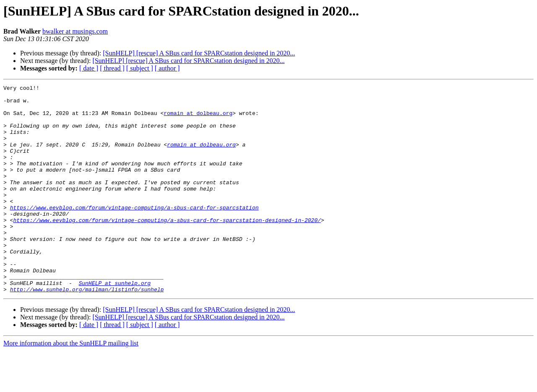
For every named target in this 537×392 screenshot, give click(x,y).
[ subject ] (140, 68)
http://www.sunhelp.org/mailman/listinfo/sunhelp (87, 331)
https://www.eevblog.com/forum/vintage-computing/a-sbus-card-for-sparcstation (134, 233)
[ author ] (167, 68)
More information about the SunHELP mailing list (71, 385)
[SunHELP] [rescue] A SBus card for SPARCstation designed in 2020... (199, 53)
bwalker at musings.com (75, 31)
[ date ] (89, 68)
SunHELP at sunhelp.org (115, 323)
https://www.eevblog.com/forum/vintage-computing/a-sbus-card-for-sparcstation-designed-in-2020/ (167, 248)
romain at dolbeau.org (198, 119)
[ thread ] (112, 68)
